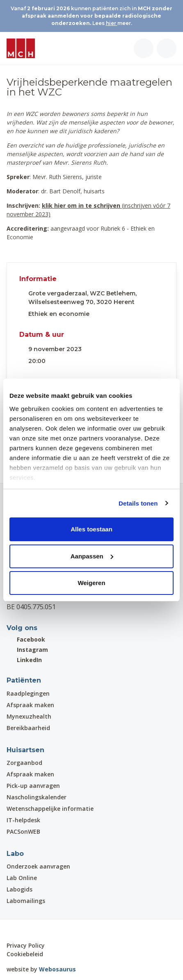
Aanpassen (92, 556)
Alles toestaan (91, 529)
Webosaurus (57, 969)
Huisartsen (25, 750)
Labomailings (26, 901)
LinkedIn (24, 660)
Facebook (26, 639)
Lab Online (22, 878)
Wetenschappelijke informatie (50, 809)
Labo (15, 854)
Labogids (19, 889)
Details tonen (138, 503)
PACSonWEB (23, 831)
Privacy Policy (26, 945)
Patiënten (24, 680)
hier (112, 23)
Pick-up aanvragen (33, 786)
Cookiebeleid (25, 954)
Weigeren (91, 583)
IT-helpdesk (23, 820)
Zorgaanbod (24, 763)
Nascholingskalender (37, 797)
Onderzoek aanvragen (38, 866)
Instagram (27, 650)
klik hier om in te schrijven (81, 205)
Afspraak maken (30, 705)
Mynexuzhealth (29, 716)
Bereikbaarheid (28, 728)
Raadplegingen (28, 693)
